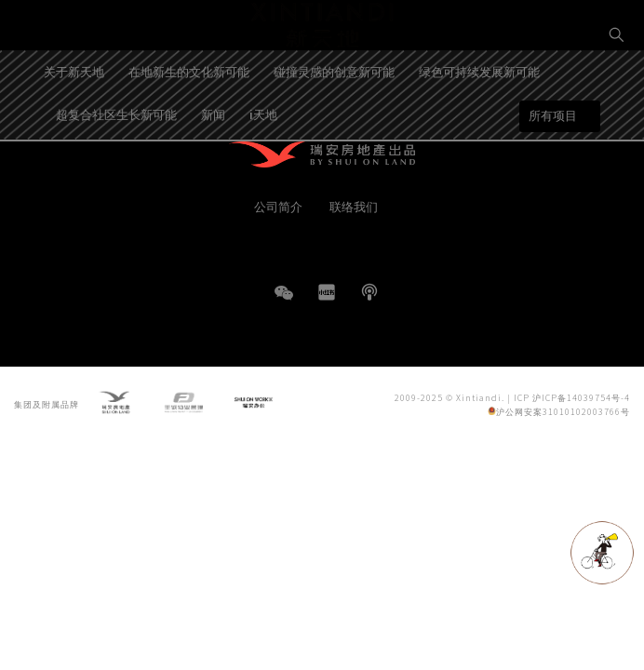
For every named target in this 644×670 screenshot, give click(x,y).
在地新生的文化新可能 (189, 121)
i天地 (263, 164)
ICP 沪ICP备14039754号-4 (572, 400)
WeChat (284, 302)
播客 (369, 292)
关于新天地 (74, 121)
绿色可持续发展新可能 (479, 121)
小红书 (327, 292)
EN (617, 99)
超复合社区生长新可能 (116, 164)
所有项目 (553, 166)
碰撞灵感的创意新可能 (334, 121)
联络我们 (354, 206)
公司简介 (278, 206)
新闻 (213, 164)
